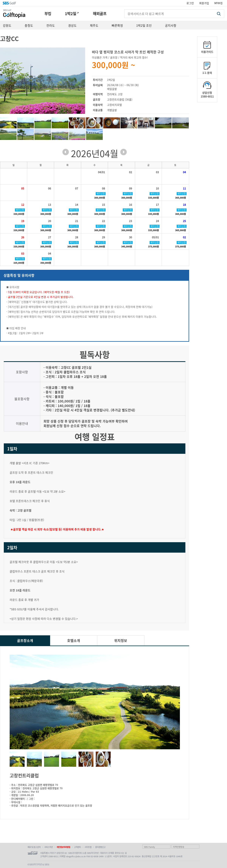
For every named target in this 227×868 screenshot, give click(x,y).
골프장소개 (25, 640)
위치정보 (121, 640)
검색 (219, 14)
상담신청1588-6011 (207, 94)
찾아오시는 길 (121, 853)
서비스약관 (49, 847)
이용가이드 (207, 52)
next (124, 152)
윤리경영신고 (100, 847)
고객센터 (77, 847)
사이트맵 (88, 847)
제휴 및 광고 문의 (34, 847)
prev (66, 152)
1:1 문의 (207, 73)
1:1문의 (108, 856)
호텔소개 (74, 640)
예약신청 (101, 194)
